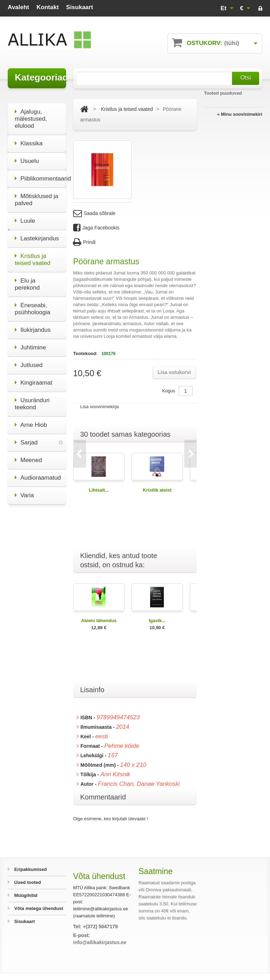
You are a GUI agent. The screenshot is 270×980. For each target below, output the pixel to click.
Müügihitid (25, 895)
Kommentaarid (103, 797)
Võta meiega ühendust (38, 908)
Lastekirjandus (37, 234)
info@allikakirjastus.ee (100, 942)
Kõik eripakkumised (37, 657)
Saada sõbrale (94, 213)
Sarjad (26, 438)
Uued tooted (27, 882)
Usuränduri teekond (32, 399)
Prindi (84, 242)
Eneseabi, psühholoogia (33, 304)
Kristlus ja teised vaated (33, 255)
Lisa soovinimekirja (99, 407)
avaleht (18, 7)
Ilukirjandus (33, 325)
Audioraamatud (38, 473)
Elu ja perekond (27, 280)
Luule (25, 216)
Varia (24, 491)
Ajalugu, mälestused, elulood (31, 114)
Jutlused (29, 361)
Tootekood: (86, 353)
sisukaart (80, 7)
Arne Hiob (31, 420)
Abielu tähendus (99, 621)
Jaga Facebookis (96, 228)
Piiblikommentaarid (40, 174)
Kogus (169, 391)
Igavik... (157, 621)
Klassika (29, 139)
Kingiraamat (34, 378)
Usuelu (27, 156)
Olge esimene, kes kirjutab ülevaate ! (111, 819)
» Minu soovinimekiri (240, 114)
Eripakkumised (30, 869)
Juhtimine (30, 343)
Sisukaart (24, 921)
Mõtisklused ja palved (37, 195)
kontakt (48, 7)
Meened (28, 456)
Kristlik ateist (157, 490)
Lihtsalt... (99, 490)
